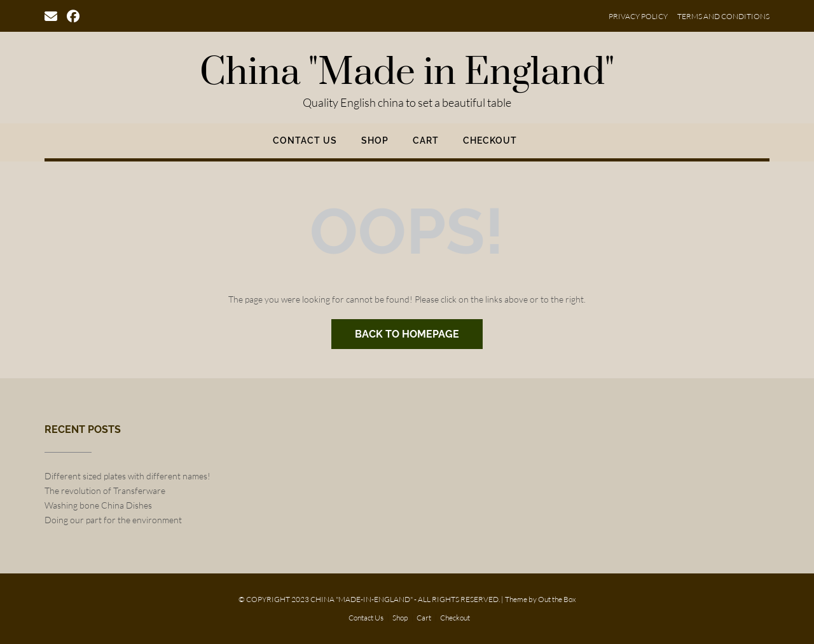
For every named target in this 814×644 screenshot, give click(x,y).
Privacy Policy (638, 17)
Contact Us (305, 140)
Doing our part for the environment (113, 520)
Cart (426, 140)
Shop (375, 140)
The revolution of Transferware (105, 490)
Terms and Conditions (723, 17)
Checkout (490, 140)
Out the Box (557, 599)
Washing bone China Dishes (98, 505)
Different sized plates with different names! (128, 476)
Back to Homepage (407, 334)
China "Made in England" (407, 73)
